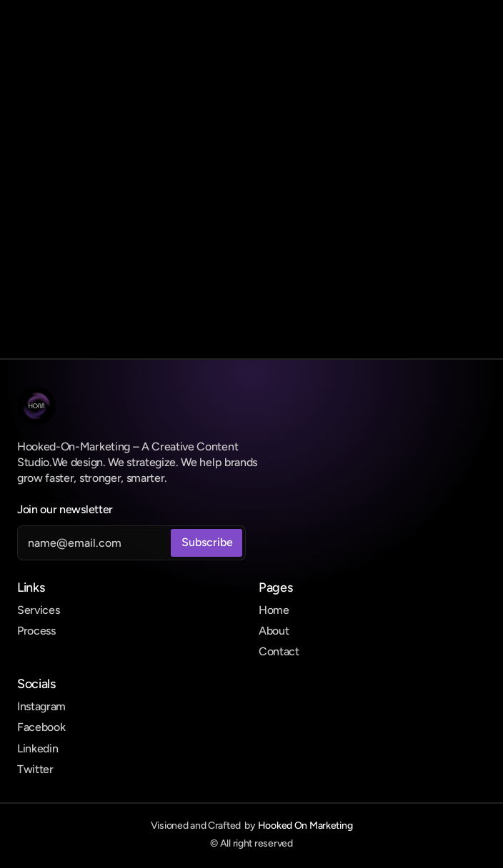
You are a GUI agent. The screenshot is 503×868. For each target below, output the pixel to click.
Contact (279, 651)
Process (36, 631)
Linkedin (38, 748)
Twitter (35, 769)
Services (38, 610)
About (274, 631)
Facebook (41, 727)
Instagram (41, 706)
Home (274, 610)
